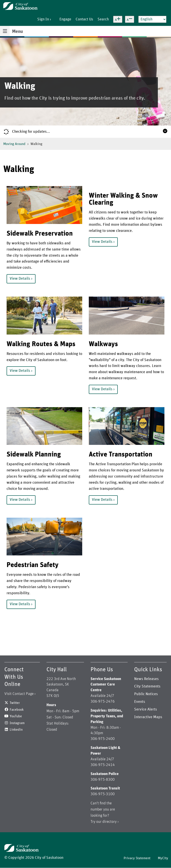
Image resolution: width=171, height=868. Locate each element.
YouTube (16, 716)
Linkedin (16, 730)
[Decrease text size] (130, 19)
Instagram (17, 723)
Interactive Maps (148, 717)
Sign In (43, 19)
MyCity (163, 858)
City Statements (147, 686)
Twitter (15, 703)
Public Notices (146, 694)
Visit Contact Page (19, 694)
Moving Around (14, 144)
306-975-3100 (103, 794)
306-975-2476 (103, 702)
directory (110, 822)
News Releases (146, 679)
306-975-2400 (103, 739)
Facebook (17, 710)
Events (140, 702)
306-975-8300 (103, 780)
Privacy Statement (137, 858)
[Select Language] (152, 19)
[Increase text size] (118, 19)
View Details (20, 279)
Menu (17, 32)
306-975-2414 (103, 765)
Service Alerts (146, 709)
